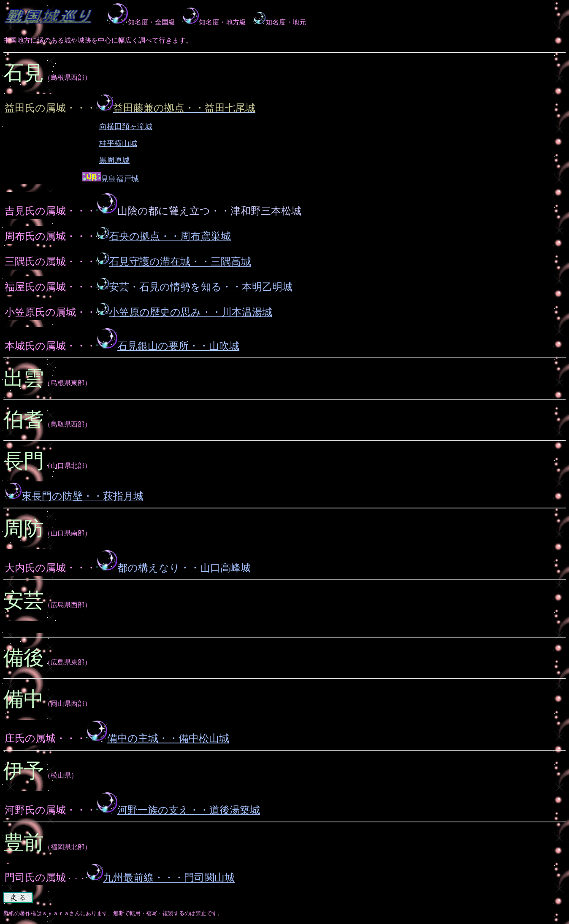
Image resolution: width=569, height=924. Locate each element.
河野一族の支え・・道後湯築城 (189, 810)
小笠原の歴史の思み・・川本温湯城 (184, 312)
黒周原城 (114, 160)
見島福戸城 (120, 179)
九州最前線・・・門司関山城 (169, 878)
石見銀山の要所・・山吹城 (178, 346)
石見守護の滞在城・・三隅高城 (180, 262)
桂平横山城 (118, 143)
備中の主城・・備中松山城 (168, 738)
